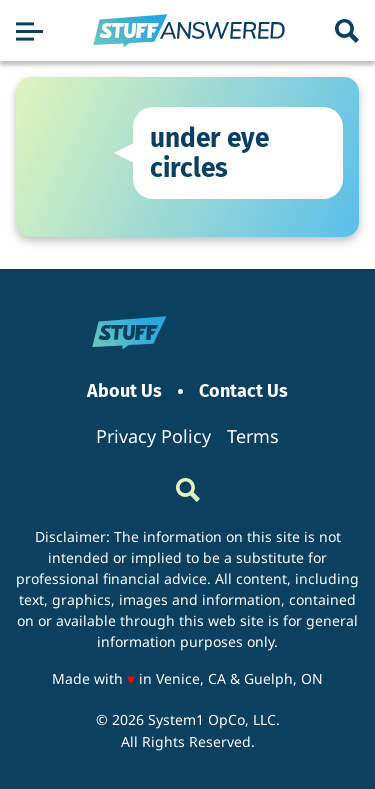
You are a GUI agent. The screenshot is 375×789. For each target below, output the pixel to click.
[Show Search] (347, 31)
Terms (253, 436)
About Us (124, 391)
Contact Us (243, 391)
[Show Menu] (29, 31)
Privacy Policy (153, 436)
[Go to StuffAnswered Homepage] (189, 31)
